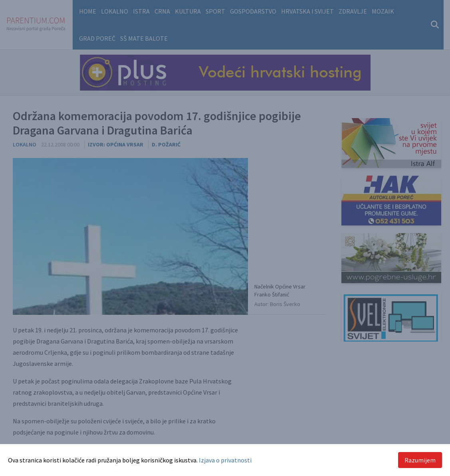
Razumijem (420, 460)
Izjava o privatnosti (225, 460)
